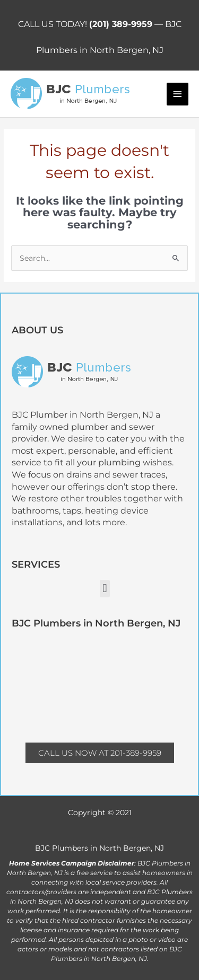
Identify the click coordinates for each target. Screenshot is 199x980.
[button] (105, 589)
